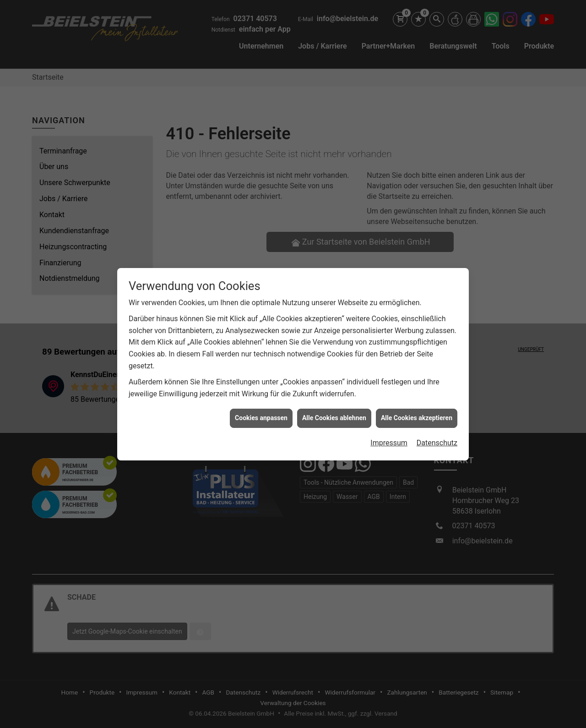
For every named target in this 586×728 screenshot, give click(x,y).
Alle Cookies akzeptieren (417, 410)
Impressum (389, 435)
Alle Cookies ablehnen (334, 410)
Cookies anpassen (261, 410)
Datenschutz (437, 435)
